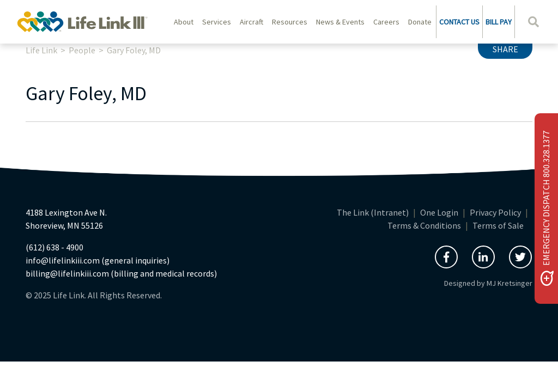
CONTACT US (459, 22)
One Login (439, 212)
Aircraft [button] (251, 22)
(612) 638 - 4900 (54, 247)
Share (505, 49)
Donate (420, 22)
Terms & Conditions (424, 225)
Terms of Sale (498, 225)
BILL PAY (499, 22)
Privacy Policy (495, 212)
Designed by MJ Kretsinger (488, 283)
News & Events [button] (340, 22)
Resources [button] (290, 22)
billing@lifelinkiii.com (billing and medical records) (121, 273)
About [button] (184, 22)
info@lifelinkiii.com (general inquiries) (98, 260)
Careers (386, 22)
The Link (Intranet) (373, 212)
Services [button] (217, 22)
